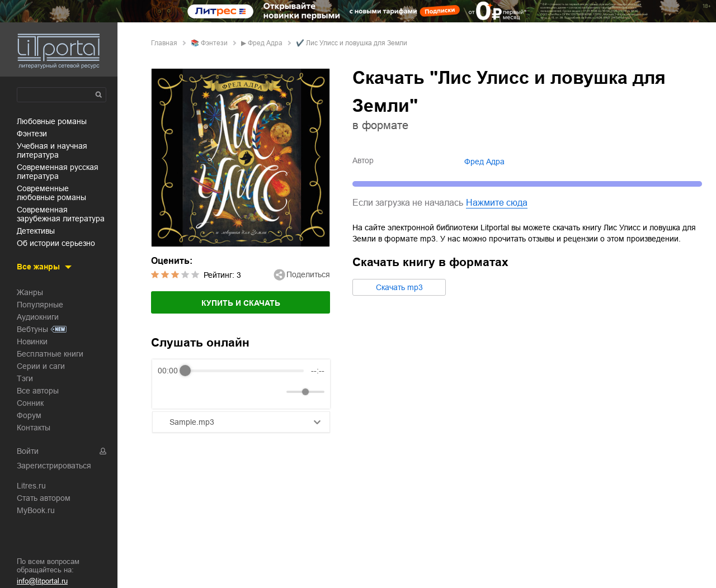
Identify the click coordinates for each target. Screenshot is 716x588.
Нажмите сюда (497, 203)
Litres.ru (31, 486)
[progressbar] (244, 371)
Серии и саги (41, 366)
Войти (28, 451)
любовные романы (52, 121)
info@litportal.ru (42, 581)
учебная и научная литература (52, 150)
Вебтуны (32, 329)
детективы (36, 231)
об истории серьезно (56, 243)
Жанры (30, 292)
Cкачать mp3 (399, 287)
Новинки (32, 342)
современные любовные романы (51, 193)
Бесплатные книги (50, 354)
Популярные (40, 305)
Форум (29, 415)
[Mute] (276, 392)
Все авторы (38, 391)
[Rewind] (169, 392)
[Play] (194, 392)
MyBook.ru (36, 510)
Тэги (25, 378)
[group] (241, 384)
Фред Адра (265, 43)
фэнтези (32, 134)
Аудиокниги (38, 317)
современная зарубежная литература (61, 214)
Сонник (30, 403)
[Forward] (218, 392)
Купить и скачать (241, 303)
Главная (164, 43)
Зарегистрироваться (54, 466)
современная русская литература (58, 172)
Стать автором (44, 498)
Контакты (34, 428)
